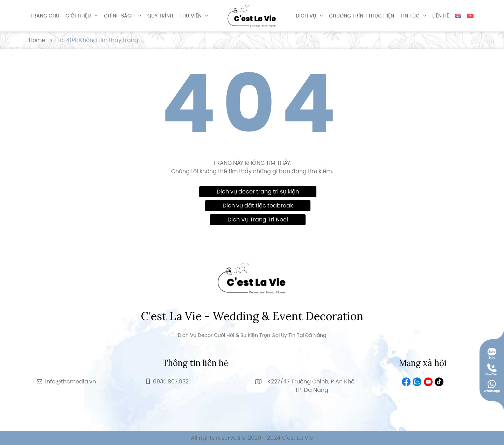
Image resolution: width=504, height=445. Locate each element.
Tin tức (410, 16)
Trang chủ (45, 16)
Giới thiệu (78, 16)
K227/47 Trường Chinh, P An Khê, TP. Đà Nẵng (311, 386)
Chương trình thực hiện (362, 16)
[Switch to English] (458, 16)
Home (37, 40)
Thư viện (191, 16)
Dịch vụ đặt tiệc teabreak (258, 206)
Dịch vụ (306, 16)
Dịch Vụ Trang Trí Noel (258, 220)
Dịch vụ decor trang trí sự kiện (258, 192)
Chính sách (119, 16)
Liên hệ (441, 16)
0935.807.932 (171, 382)
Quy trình (160, 16)
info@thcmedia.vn (71, 382)
